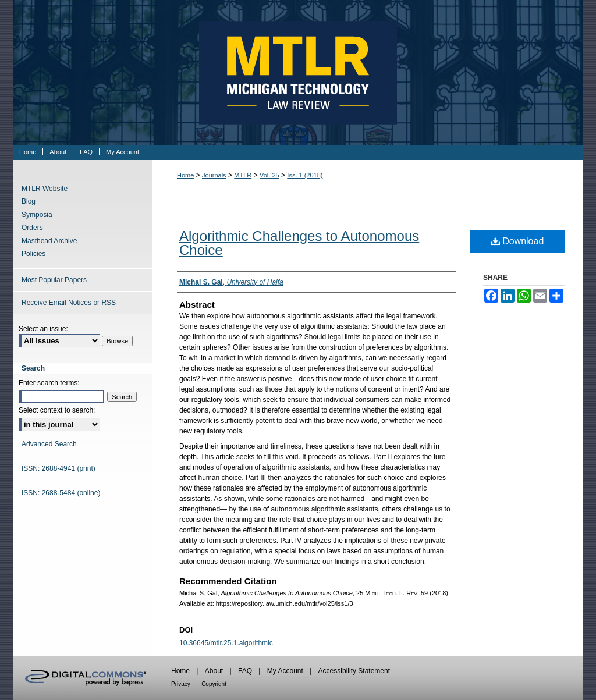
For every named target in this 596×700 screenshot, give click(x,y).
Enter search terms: (49, 383)
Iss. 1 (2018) (305, 175)
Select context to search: (57, 410)
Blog (29, 201)
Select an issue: (43, 329)
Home (185, 175)
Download (518, 241)
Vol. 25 (269, 175)
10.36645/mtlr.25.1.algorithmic (226, 643)
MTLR (243, 175)
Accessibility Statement (354, 671)
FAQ (245, 671)
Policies (33, 254)
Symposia (37, 215)
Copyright (214, 684)
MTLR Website (45, 189)
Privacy (181, 684)
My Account (285, 671)
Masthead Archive (49, 241)
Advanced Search (49, 444)
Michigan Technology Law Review (298, 73)
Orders (32, 228)
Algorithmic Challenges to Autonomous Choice (299, 243)
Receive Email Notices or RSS (69, 303)
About (214, 671)
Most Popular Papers (54, 280)
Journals (214, 175)
